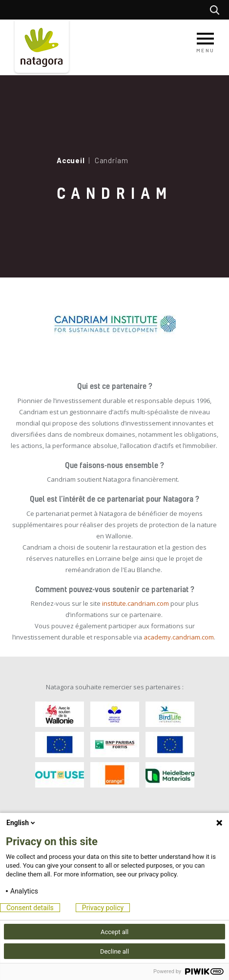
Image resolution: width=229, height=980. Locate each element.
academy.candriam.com (179, 637)
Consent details (30, 908)
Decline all (114, 951)
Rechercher (217, 10)
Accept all (114, 932)
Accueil (71, 160)
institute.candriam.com (135, 603)
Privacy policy (103, 908)
